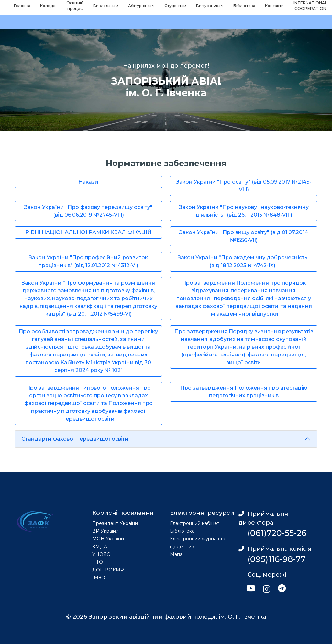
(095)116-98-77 (277, 559)
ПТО (98, 562)
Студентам (175, 6)
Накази (88, 182)
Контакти (274, 6)
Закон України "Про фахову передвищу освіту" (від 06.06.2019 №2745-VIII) (88, 211)
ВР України (105, 531)
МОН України (108, 539)
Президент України (115, 523)
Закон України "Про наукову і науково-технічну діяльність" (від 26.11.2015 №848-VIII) (244, 211)
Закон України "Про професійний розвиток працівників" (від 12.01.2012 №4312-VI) (88, 261)
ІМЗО (99, 578)
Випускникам (210, 6)
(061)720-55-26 (277, 533)
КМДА (100, 547)
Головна (22, 6)
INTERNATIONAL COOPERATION (310, 6)
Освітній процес (75, 6)
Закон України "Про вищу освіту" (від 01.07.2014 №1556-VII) (244, 236)
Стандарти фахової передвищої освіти (75, 439)
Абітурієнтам (141, 6)
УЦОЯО (101, 554)
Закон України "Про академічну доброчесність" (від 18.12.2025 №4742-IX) (244, 261)
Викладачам (106, 6)
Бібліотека (244, 6)
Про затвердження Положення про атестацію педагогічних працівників (244, 392)
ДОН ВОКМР (108, 570)
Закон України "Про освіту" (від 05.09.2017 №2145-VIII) (244, 186)
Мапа (176, 554)
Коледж (48, 6)
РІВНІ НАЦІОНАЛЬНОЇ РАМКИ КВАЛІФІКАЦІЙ (88, 232)
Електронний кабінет (195, 523)
